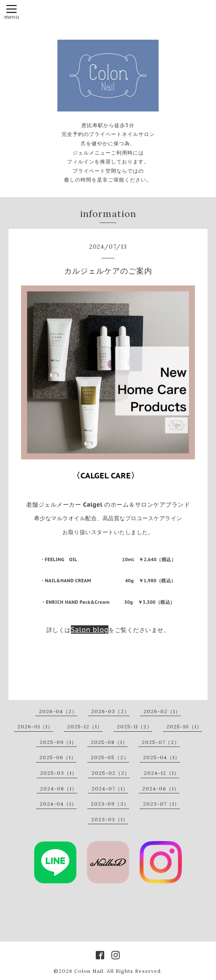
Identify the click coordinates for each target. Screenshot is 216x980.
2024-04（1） (58, 804)
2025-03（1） (59, 773)
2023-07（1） (161, 804)
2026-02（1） (162, 711)
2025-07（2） (161, 742)
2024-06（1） (161, 789)
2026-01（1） (35, 726)
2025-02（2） (111, 773)
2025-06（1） (58, 757)
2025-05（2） (110, 757)
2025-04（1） (162, 757)
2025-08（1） (109, 742)
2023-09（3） (110, 804)
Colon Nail (89, 971)
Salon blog (90, 630)
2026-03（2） (110, 711)
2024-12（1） (162, 773)
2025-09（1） (58, 742)
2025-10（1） (184, 726)
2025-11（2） (135, 726)
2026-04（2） (58, 711)
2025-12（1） (85, 726)
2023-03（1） (110, 819)
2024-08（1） (59, 789)
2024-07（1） (110, 789)
